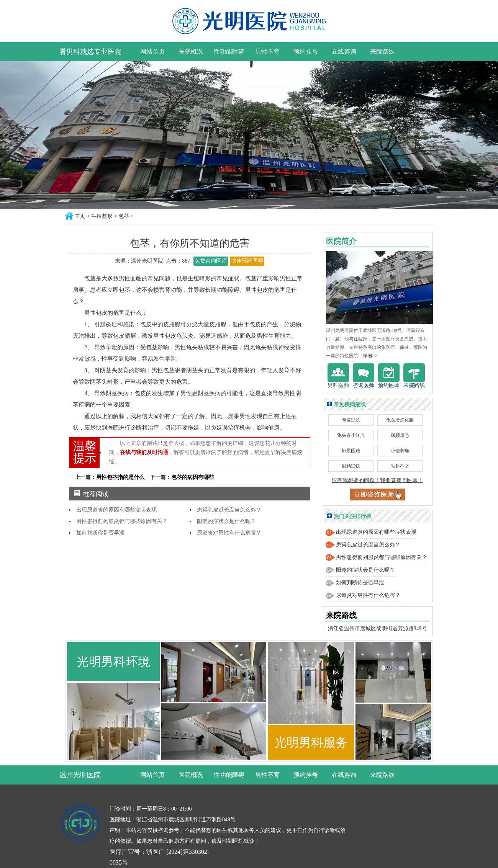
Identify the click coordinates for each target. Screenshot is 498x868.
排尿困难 (351, 451)
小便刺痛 (400, 451)
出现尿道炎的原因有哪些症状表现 (116, 510)
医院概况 (191, 51)
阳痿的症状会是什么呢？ (226, 521)
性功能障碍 (229, 51)
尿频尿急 (400, 435)
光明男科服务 (311, 742)
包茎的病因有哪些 (193, 477)
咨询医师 (364, 376)
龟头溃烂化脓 (400, 420)
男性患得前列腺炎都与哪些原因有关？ (122, 521)
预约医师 (389, 376)
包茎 (124, 216)
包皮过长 (351, 420)
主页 (80, 216)
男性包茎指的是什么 (120, 477)
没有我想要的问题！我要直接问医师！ (377, 480)
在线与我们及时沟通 (144, 452)
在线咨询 (344, 51)
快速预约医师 (247, 261)
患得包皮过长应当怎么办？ (229, 510)
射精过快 (351, 466)
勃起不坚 (400, 466)
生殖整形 (102, 216)
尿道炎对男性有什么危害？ (229, 533)
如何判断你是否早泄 (100, 533)
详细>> (370, 356)
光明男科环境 (113, 662)
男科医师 (338, 376)
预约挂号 (306, 51)
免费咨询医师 (211, 261)
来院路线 (382, 51)
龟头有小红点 (351, 435)
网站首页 (152, 51)
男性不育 (267, 51)
